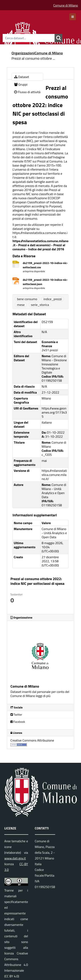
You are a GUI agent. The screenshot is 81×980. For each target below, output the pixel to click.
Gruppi (21, 84)
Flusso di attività (27, 92)
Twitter (16, 714)
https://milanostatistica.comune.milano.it (40, 235)
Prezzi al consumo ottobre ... (33, 58)
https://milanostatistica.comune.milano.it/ (54, 475)
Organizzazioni (23, 53)
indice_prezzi (53, 299)
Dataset (22, 77)
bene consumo (27, 299)
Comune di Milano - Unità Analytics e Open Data (54, 533)
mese (21, 305)
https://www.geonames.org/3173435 (54, 412)
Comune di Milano (66, 5)
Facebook (18, 722)
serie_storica (40, 305)
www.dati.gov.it (15, 858)
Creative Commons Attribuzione (32, 740)
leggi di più (43, 696)
